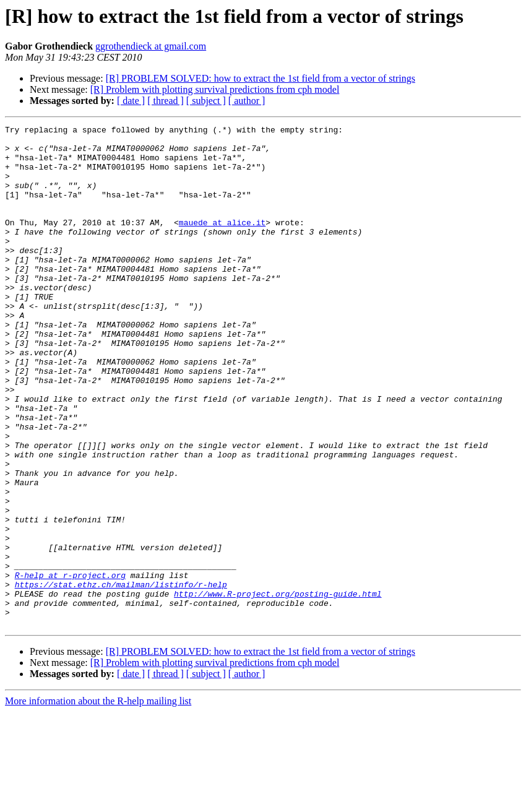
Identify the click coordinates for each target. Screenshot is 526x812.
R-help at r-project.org (70, 666)
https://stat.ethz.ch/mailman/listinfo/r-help (121, 677)
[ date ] (131, 101)
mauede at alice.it (222, 243)
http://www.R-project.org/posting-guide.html (278, 688)
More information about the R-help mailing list (98, 801)
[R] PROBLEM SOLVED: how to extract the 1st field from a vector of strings (261, 78)
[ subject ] (206, 101)
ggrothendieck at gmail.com (151, 46)
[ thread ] (166, 101)
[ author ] (247, 101)
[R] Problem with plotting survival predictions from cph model (215, 89)
